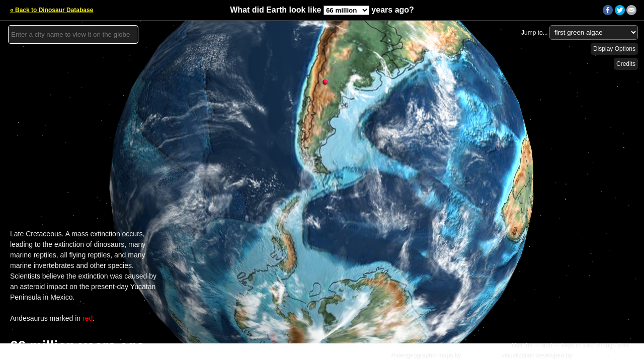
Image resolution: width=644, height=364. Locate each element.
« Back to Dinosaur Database (52, 10)
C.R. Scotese (481, 355)
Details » (625, 355)
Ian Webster (590, 355)
